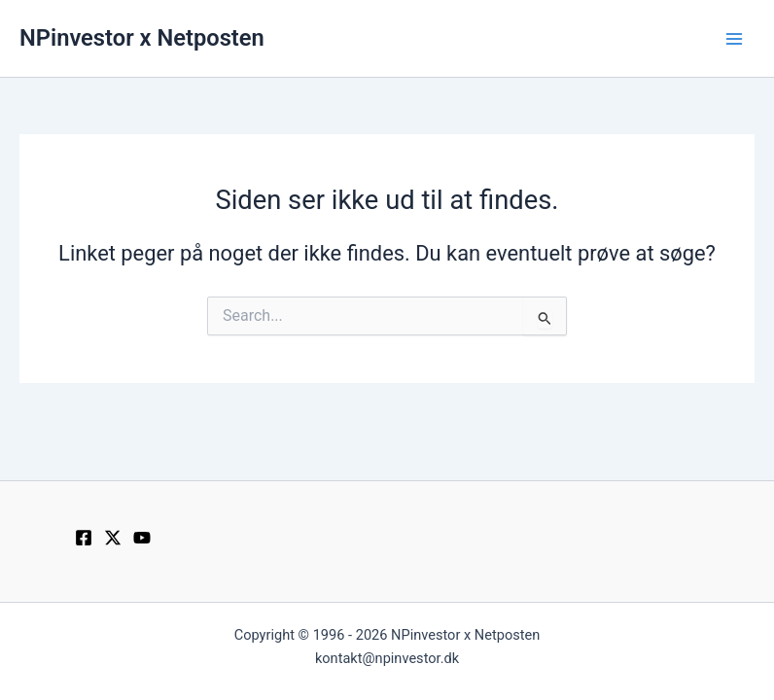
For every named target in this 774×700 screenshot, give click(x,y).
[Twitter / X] (113, 538)
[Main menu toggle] (734, 39)
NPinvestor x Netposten (142, 38)
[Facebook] (84, 538)
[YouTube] (142, 538)
